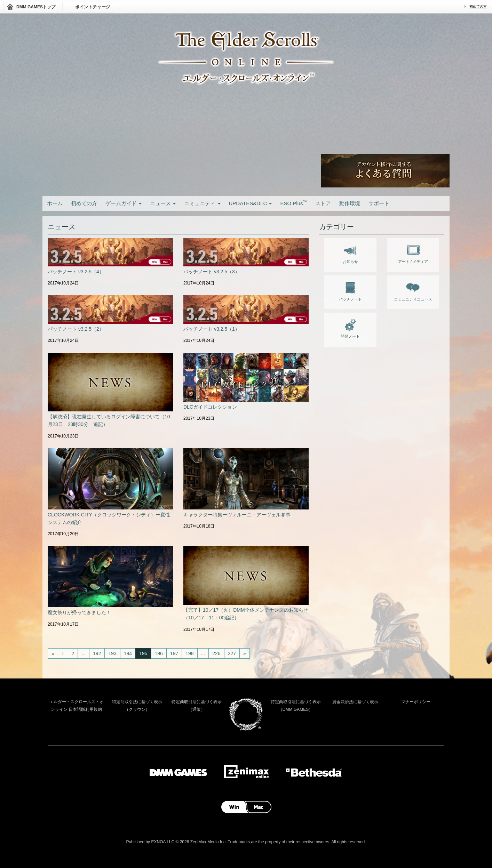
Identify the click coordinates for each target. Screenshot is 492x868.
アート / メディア (413, 252)
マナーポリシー (416, 702)
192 (97, 653)
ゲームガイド (124, 203)
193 (112, 653)
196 (159, 653)
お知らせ (350, 252)
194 (128, 653)
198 (189, 653)
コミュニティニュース (413, 290)
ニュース (163, 203)
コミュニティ (202, 203)
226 (216, 653)
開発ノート (350, 327)
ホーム (55, 203)
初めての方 (478, 6)
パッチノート (350, 290)
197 (174, 653)
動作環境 (350, 203)
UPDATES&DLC (251, 203)
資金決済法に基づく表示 (355, 702)
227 (232, 653)
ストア (323, 203)
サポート (379, 203)
